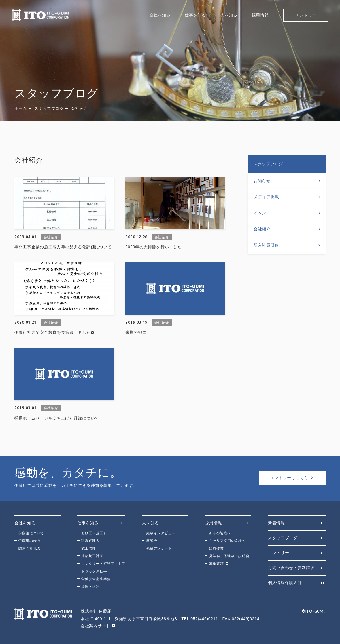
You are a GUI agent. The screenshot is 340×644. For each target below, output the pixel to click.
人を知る (229, 15)
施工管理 (89, 548)
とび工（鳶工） (94, 533)
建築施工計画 (92, 556)
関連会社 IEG (30, 548)
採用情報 (260, 15)
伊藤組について (31, 533)
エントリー (306, 15)
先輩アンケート (159, 548)
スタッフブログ (49, 108)
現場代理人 (90, 541)
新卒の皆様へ (220, 533)
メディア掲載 (266, 197)
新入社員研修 (266, 245)
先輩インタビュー (161, 533)
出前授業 (217, 548)
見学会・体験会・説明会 (229, 556)
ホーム (21, 108)
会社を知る (160, 15)
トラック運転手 (94, 571)
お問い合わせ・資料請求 (291, 568)
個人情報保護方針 (285, 583)
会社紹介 (262, 229)
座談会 (152, 541)
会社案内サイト (96, 626)
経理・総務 (90, 587)
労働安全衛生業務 (96, 579)
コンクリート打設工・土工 (103, 564)
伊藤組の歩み (29, 541)
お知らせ (262, 181)
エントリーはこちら (289, 478)
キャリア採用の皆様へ (227, 541)
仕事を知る (195, 15)
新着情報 (276, 523)
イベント (262, 213)
